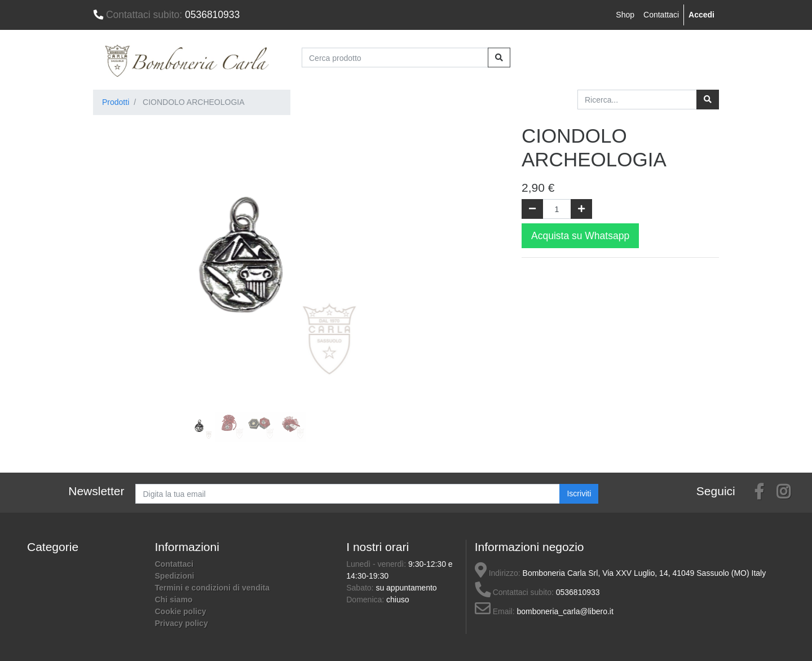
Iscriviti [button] (579, 493)
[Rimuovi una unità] (532, 209)
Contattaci (661, 15)
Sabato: (361, 588)
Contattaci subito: (514, 592)
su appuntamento (406, 588)
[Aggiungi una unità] (581, 209)
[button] (116, 237)
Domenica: (366, 600)
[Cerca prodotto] (395, 58)
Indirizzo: (498, 573)
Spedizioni (175, 576)
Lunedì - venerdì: (377, 564)
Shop (625, 15)
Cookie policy (181, 611)
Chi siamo (174, 600)
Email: (495, 611)
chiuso (398, 600)
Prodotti (116, 102)
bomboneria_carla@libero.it (565, 611)
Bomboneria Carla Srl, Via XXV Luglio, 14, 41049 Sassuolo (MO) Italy (645, 573)
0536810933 (166, 15)
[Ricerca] (708, 100)
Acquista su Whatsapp (580, 236)
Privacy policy (182, 623)
